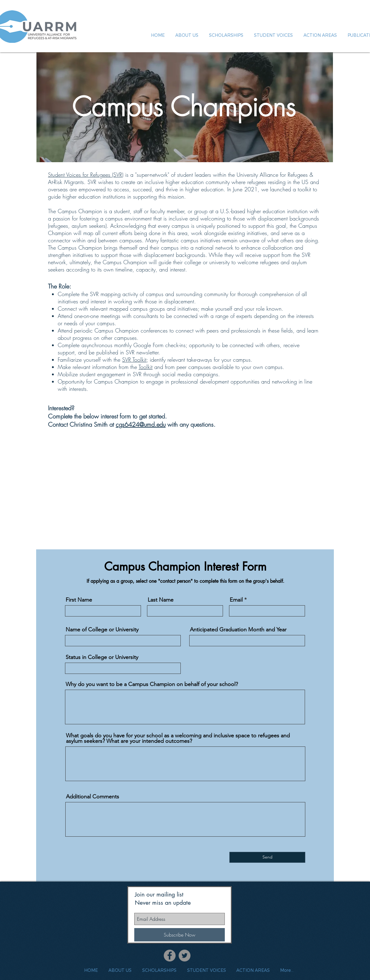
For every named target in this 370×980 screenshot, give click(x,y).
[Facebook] (170, 956)
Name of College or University (102, 630)
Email (236, 600)
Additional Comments (92, 797)
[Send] (267, 857)
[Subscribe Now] (180, 935)
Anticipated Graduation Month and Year (238, 630)
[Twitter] (185, 956)
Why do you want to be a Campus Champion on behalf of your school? (152, 684)
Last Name (161, 600)
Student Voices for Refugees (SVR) (86, 175)
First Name (79, 600)
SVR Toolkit (134, 360)
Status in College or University (102, 657)
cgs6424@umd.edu (141, 424)
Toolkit (146, 367)
